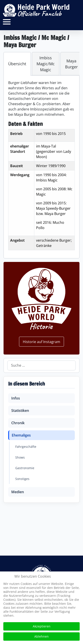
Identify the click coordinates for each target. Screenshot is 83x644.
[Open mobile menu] (7, 22)
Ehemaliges (21, 435)
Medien (18, 492)
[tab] (17, 64)
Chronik (18, 423)
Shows (20, 457)
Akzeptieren (42, 626)
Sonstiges (22, 479)
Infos (16, 398)
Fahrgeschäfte (26, 447)
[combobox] (41, 365)
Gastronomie (25, 468)
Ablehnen (41, 636)
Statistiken (20, 411)
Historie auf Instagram (41, 342)
